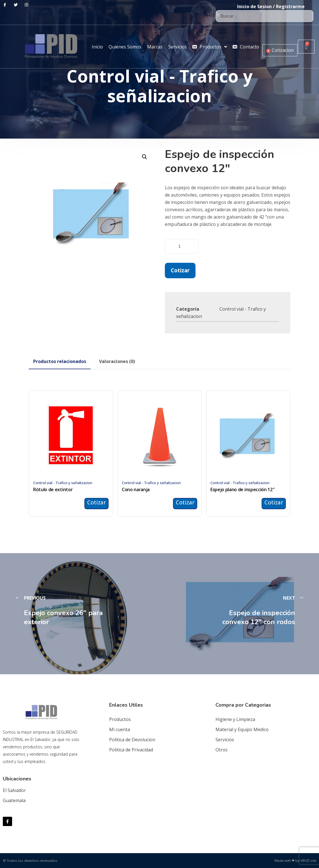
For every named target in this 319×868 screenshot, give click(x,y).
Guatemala (14, 800)
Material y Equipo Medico (242, 729)
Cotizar (180, 270)
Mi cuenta (120, 729)
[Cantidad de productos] (182, 246)
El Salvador (14, 790)
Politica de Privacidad (131, 750)
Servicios (225, 740)
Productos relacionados (60, 361)
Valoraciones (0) (117, 361)
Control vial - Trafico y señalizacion (63, 483)
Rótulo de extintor (53, 489)
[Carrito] (306, 47)
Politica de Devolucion (132, 740)
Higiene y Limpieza (235, 719)
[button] (145, 157)
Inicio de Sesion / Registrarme (271, 6)
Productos (120, 719)
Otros (222, 750)
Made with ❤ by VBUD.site (295, 861)
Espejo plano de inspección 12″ (242, 489)
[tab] (60, 361)
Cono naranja (136, 489)
